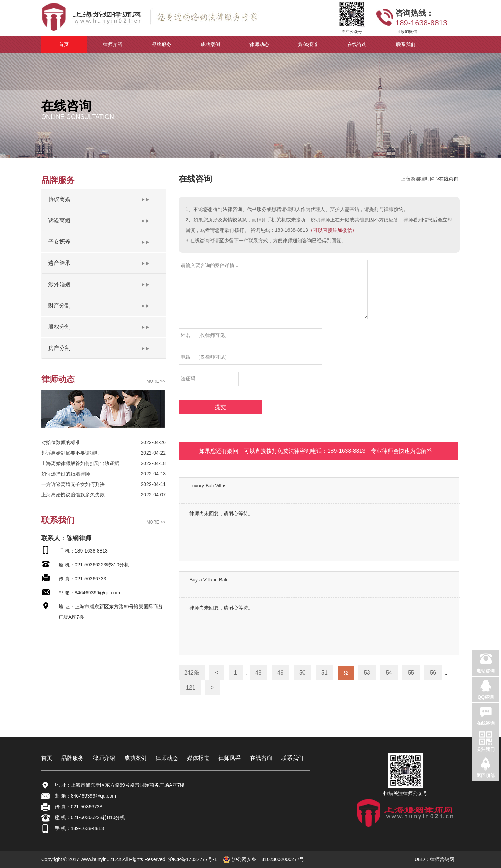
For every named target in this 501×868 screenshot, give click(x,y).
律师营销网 (442, 859)
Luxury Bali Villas (208, 486)
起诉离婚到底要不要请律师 (70, 453)
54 (389, 673)
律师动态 (167, 758)
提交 (220, 407)
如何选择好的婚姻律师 (66, 474)
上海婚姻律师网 (418, 179)
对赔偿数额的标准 (61, 442)
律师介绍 (104, 758)
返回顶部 (486, 775)
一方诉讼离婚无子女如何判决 (73, 484)
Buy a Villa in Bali (208, 580)
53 (367, 673)
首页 (47, 758)
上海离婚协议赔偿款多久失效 (73, 495)
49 (281, 673)
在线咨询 (261, 758)
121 (191, 688)
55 (411, 673)
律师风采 (230, 758)
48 (259, 673)
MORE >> (156, 381)
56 (433, 673)
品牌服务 (73, 758)
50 (302, 673)
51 (324, 673)
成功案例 (135, 758)
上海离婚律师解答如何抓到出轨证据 (80, 463)
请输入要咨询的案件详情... (273, 289)
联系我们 (292, 758)
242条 (192, 673)
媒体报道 (198, 758)
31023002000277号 (283, 859)
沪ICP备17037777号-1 (192, 859)
